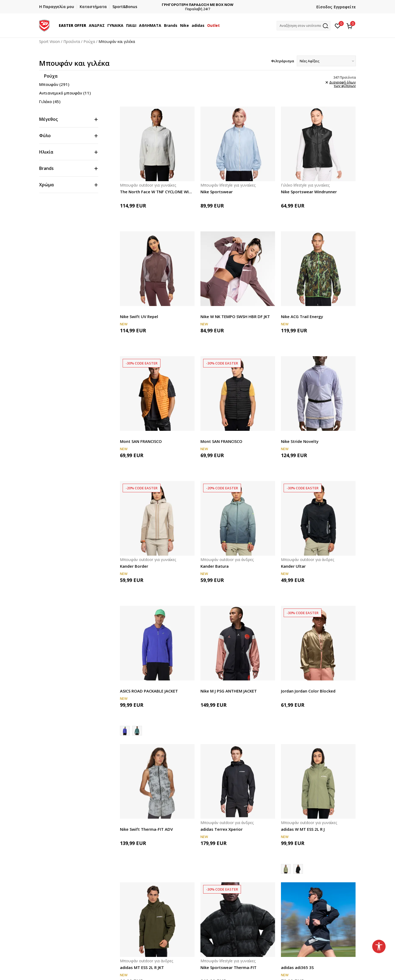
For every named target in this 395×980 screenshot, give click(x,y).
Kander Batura (215, 566)
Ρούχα (89, 41)
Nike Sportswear (217, 192)
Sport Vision (50, 41)
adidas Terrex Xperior (222, 829)
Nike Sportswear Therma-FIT (228, 967)
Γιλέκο (50, 101)
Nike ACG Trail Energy (302, 316)
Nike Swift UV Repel (139, 316)
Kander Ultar (293, 566)
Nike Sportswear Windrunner (309, 192)
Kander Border (134, 566)
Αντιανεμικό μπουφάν (65, 93)
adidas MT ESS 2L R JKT (142, 967)
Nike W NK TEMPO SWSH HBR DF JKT (235, 316)
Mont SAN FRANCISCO (141, 441)
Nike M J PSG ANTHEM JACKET (229, 691)
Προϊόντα (72, 41)
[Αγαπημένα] (338, 25)
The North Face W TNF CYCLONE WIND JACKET (157, 192)
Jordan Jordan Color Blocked (308, 691)
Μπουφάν (54, 84)
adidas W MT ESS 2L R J (303, 829)
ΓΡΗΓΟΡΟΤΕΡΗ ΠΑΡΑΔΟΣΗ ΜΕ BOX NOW (198, 5)
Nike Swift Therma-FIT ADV (146, 829)
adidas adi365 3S (297, 967)
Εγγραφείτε (345, 7)
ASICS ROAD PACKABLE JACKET (149, 691)
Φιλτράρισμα (283, 61)
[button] (303, 26)
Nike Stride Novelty (300, 441)
